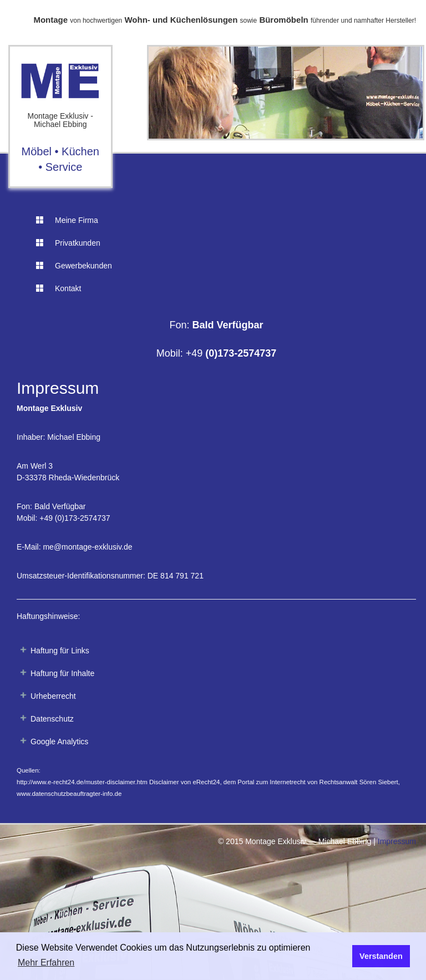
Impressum (397, 841)
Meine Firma (67, 220)
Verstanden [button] (381, 956)
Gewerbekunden (74, 266)
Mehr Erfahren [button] (46, 963)
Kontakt (59, 288)
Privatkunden (68, 243)
